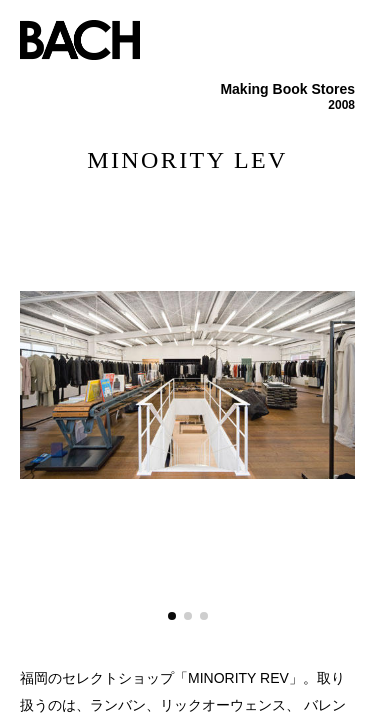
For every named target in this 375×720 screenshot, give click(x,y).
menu (345, 30)
